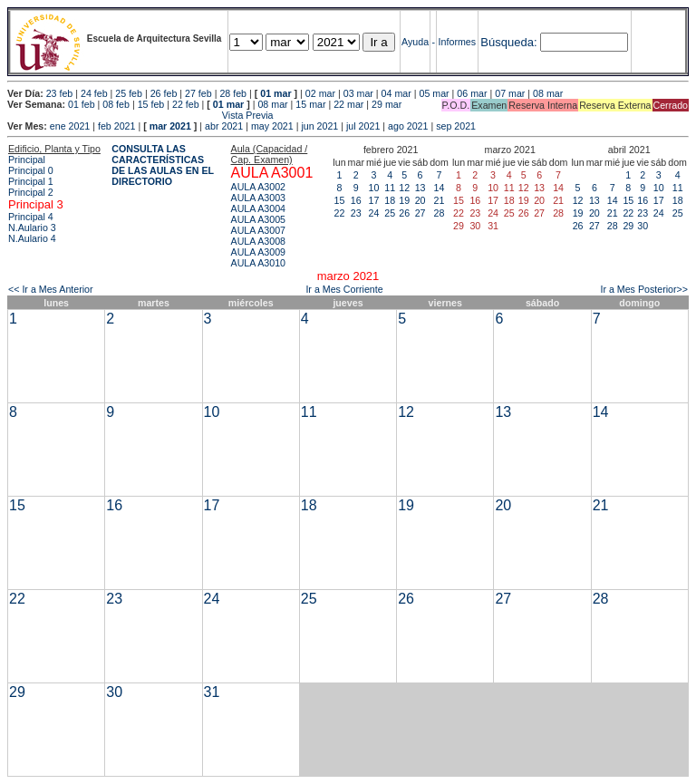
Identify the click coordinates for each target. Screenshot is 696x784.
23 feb (60, 93)
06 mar (472, 93)
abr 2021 (224, 126)
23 (356, 213)
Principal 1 (31, 181)
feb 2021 (116, 126)
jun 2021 (319, 126)
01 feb (82, 104)
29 (628, 226)
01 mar (275, 93)
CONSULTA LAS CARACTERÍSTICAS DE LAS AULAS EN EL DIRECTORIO (163, 165)
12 (404, 188)
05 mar (434, 93)
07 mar (510, 93)
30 (643, 226)
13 (420, 188)
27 (420, 213)
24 (374, 213)
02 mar (320, 93)
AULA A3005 (258, 219)
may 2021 (272, 126)
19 (404, 200)
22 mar (348, 104)
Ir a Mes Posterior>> (644, 289)
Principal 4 (31, 217)
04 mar (396, 93)
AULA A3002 (258, 187)
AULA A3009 (258, 252)
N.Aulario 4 (32, 238)
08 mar (548, 93)
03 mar (358, 93)
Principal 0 (31, 170)
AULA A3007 (258, 230)
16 (356, 200)
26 (404, 213)
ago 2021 (408, 126)
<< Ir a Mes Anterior (51, 289)
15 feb (151, 104)
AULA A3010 (258, 263)
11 (390, 188)
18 (390, 200)
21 (440, 200)
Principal (27, 160)
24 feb (94, 93)
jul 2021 (363, 126)
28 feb (233, 93)
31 (212, 692)
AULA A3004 (258, 208)
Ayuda (415, 42)
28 (440, 213)
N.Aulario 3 (34, 227)
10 (374, 188)
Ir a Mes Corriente (344, 289)
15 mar (310, 104)
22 (340, 213)
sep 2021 (456, 126)
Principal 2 (31, 192)
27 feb (198, 93)
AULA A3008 (258, 241)
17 (374, 200)
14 (440, 188)
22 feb (186, 104)
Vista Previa (140, 115)
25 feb (129, 93)
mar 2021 (170, 126)
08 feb (116, 104)
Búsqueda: (508, 42)
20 (420, 200)
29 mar (387, 104)
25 (390, 213)
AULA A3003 (258, 198)
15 (340, 200)
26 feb (164, 93)
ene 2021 (70, 126)
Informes (457, 42)
